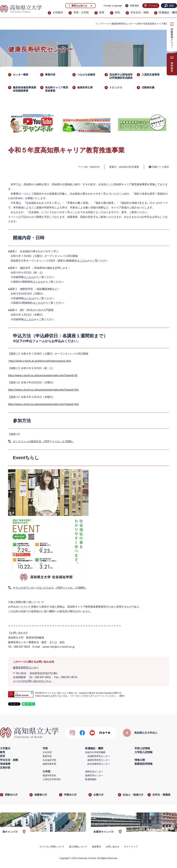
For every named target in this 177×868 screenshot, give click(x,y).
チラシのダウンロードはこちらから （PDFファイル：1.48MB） (50, 588)
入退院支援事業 (151, 75)
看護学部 (47, 756)
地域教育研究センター (99, 756)
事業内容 (50, 75)
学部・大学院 (81, 12)
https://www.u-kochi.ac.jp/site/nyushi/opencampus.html (40, 361)
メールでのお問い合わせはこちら (32, 681)
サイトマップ (131, 847)
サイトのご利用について (52, 847)
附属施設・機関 (168, 12)
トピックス (116, 87)
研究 (117, 12)
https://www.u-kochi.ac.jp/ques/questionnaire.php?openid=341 (43, 390)
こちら (84, 261)
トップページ (102, 24)
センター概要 (21, 75)
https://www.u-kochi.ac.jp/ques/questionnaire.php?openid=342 (43, 404)
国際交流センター (94, 772)
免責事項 (96, 847)
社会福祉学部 (49, 760)
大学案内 (58, 12)
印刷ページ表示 (161, 167)
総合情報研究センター (99, 764)
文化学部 (47, 752)
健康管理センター (94, 775)
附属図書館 (91, 779)
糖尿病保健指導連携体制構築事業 (24, 89)
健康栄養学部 (49, 764)
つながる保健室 (86, 75)
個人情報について (78, 847)
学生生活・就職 (140, 12)
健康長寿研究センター (123, 24)
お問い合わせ (112, 847)
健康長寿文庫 (85, 87)
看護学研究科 (49, 775)
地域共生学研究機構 (95, 752)
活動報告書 (148, 87)
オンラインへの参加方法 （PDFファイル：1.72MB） (43, 441)
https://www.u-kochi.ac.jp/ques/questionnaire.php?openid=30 (43, 375)
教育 (102, 12)
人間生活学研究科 (52, 779)
